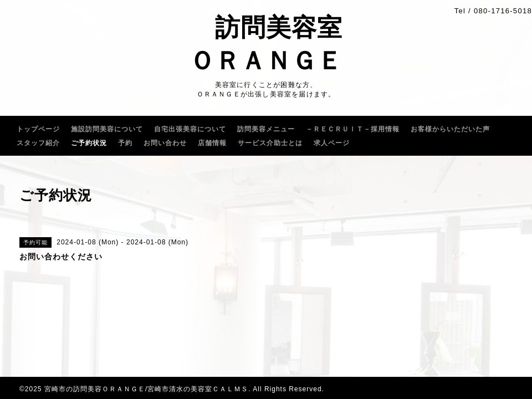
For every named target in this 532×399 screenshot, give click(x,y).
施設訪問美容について (107, 129)
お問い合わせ (165, 143)
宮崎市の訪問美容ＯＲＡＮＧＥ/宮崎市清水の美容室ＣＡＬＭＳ (146, 389)
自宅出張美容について (190, 129)
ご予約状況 (89, 143)
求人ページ (332, 143)
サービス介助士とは (270, 143)
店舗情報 (212, 143)
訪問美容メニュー (266, 129)
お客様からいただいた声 (450, 129)
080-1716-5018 (503, 11)
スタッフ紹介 (38, 143)
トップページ (38, 129)
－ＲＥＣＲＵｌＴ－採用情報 (353, 129)
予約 (125, 143)
